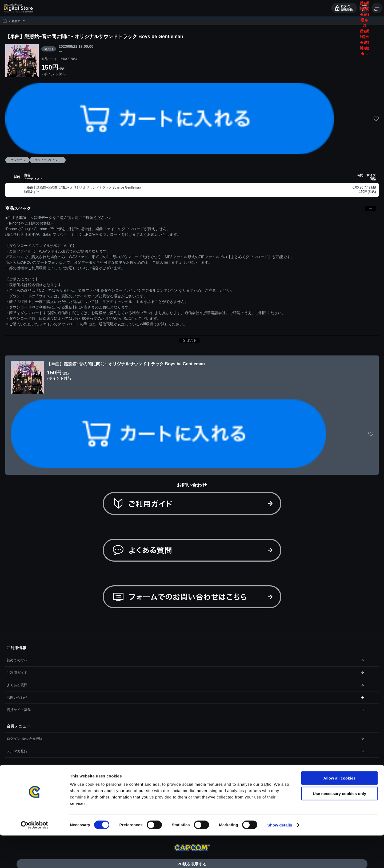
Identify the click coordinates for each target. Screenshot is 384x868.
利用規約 (14, 780)
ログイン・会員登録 (344, 8)
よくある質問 (17, 685)
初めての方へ (17, 660)
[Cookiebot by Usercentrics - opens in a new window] (35, 858)
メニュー (377, 8)
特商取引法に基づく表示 (26, 792)
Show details (280, 857)
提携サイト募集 (19, 710)
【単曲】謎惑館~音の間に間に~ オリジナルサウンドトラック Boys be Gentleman (82, 187)
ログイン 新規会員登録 (25, 739)
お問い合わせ (17, 697)
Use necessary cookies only (339, 826)
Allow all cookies (340, 811)
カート (364, 8)
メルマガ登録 (17, 751)
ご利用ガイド (17, 673)
